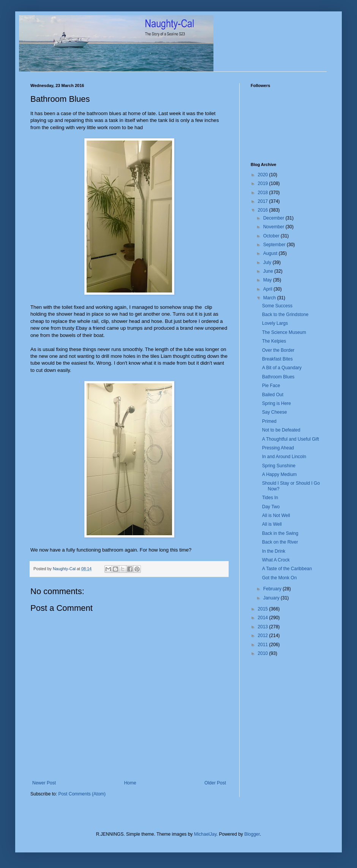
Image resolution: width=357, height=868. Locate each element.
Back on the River (280, 542)
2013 (264, 627)
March (270, 298)
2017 (264, 201)
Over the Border (278, 350)
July (268, 262)
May (268, 280)
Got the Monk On (279, 578)
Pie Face (271, 386)
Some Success (277, 306)
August (271, 253)
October (272, 236)
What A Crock (276, 560)
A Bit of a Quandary (282, 368)
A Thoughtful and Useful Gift (291, 439)
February (273, 589)
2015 (264, 609)
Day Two (271, 507)
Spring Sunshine (279, 466)
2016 (264, 210)
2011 (264, 645)
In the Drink (274, 551)
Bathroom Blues (278, 377)
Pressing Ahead (278, 448)
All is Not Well (276, 515)
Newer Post (44, 783)
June (269, 271)
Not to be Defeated (281, 430)
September (275, 245)
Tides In (270, 498)
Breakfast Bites (277, 359)
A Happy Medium (279, 474)
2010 (264, 653)
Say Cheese (274, 412)
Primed (269, 421)
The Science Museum (284, 332)
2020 (264, 175)
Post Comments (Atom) (82, 794)
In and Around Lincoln (284, 457)
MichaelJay (205, 834)
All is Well (272, 524)
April (268, 289)
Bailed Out (273, 395)
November (274, 227)
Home (130, 783)
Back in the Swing (280, 533)
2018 (264, 193)
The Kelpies (274, 341)
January (272, 598)
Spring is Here (276, 403)
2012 (264, 636)
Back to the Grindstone (285, 315)
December (274, 218)
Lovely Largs (275, 323)
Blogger (252, 834)
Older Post (215, 783)
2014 (264, 618)
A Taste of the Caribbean (287, 569)
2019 (264, 183)
